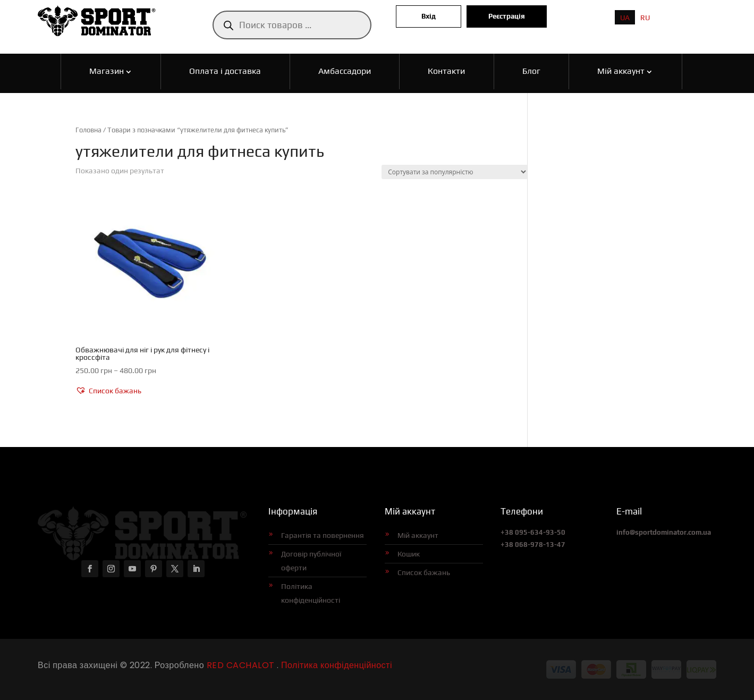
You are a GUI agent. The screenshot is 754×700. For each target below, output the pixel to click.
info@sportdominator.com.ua (664, 532)
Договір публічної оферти (311, 561)
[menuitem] (625, 17)
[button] (108, 391)
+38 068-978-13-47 (533, 545)
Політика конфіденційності (311, 593)
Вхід (429, 16)
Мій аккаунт (418, 535)
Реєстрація (507, 16)
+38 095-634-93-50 (533, 532)
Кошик (409, 554)
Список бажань (424, 572)
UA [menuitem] (625, 18)
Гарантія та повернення (323, 535)
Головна (88, 130)
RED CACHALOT (239, 665)
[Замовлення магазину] (455, 172)
